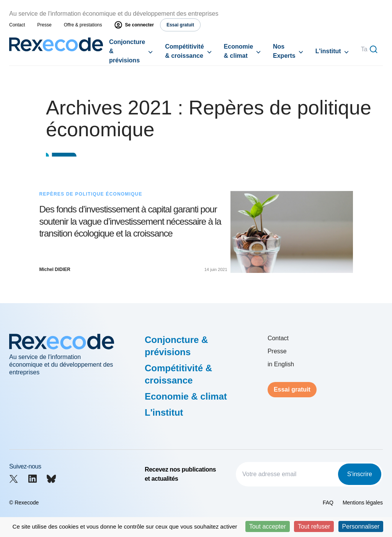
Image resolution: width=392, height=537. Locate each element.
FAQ (328, 503)
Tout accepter (268, 526)
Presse (44, 25)
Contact (17, 25)
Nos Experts (284, 51)
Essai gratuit (292, 389)
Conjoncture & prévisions (127, 51)
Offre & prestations (83, 25)
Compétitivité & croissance (184, 51)
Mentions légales (363, 503)
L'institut (328, 51)
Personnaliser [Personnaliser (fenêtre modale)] (361, 526)
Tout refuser (314, 526)
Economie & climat (238, 51)
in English (281, 364)
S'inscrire (360, 474)
